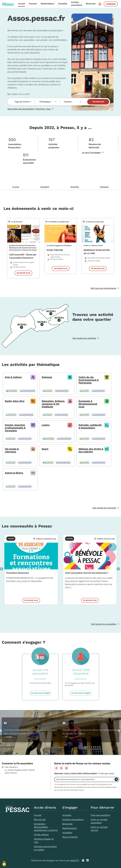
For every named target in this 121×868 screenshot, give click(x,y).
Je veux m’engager (91, 153)
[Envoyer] (116, 779)
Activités (75, 187)
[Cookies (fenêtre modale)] (4, 864)
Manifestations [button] (48, 4)
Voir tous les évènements (103, 288)
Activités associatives (73, 820)
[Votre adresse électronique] (85, 779)
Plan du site (40, 820)
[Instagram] (66, 768)
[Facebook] (56, 768)
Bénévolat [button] (91, 4)
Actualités (67, 833)
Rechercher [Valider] (98, 102)
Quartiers (45, 187)
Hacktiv (75, 861)
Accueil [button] (22, 4)
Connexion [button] (111, 4)
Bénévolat (67, 824)
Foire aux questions (100, 815)
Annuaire (67, 815)
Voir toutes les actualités (104, 624)
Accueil (38, 815)
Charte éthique (41, 835)
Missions (104, 187)
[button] (100, 4)
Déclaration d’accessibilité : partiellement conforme (46, 827)
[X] (61, 768)
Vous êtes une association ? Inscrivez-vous (29, 109)
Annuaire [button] (33, 4)
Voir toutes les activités (84, 338)
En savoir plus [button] (23, 273)
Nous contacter (70, 837)
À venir (16, 187)
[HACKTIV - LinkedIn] (88, 861)
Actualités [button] (63, 4)
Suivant (118, 569)
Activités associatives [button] (77, 4)
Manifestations (70, 828)
